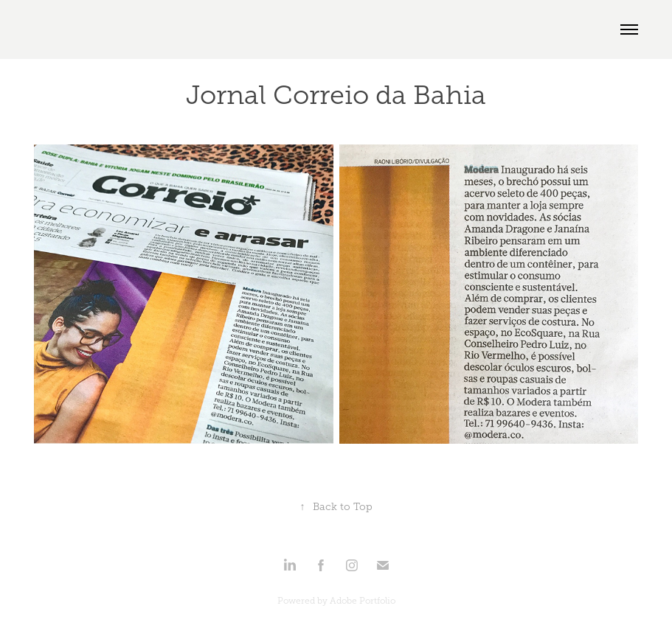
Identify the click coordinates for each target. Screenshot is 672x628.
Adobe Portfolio (363, 601)
